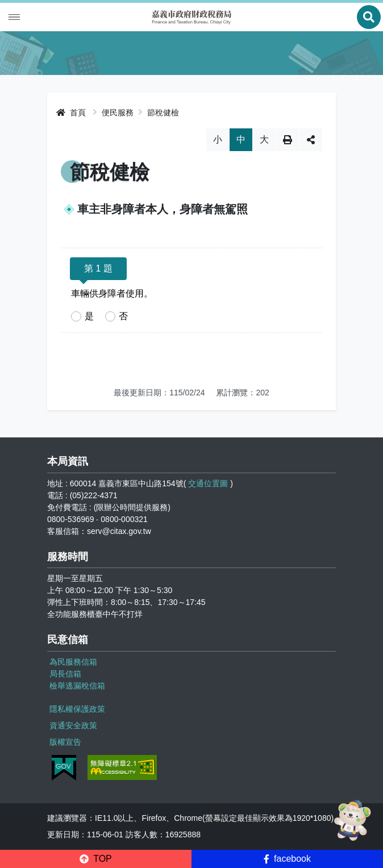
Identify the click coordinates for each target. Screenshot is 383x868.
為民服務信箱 (73, 662)
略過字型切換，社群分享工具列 (192, 128)
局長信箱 (65, 674)
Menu (14, 17)
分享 (311, 140)
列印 (288, 140)
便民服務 (118, 112)
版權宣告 (65, 742)
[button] (96, 859)
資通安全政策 (73, 725)
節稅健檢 (163, 112)
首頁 (71, 112)
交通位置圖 (208, 483)
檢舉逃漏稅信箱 (77, 686)
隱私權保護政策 (77, 709)
